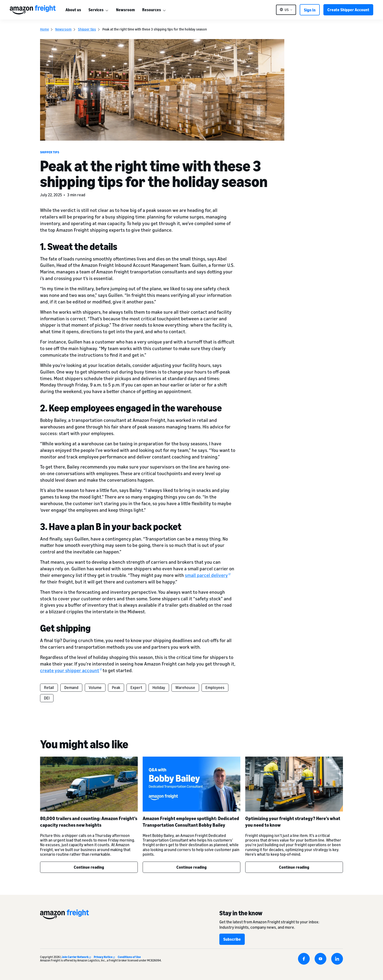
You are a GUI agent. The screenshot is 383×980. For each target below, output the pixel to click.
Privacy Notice (104, 957)
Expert (136, 688)
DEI (47, 698)
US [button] (287, 10)
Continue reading (89, 867)
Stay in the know (241, 913)
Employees (215, 688)
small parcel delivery (208, 575)
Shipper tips (87, 29)
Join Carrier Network (76, 957)
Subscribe (232, 939)
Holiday (159, 688)
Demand (71, 688)
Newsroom (125, 10)
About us (73, 10)
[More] (107, 10)
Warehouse (185, 688)
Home (44, 29)
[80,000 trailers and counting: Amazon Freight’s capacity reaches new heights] (89, 784)
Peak (116, 688)
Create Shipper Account (348, 10)
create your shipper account (71, 670)
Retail (49, 688)
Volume (95, 688)
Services (96, 10)
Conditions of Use (129, 957)
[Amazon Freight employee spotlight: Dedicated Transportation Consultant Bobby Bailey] (191, 784)
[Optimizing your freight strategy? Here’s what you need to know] (294, 784)
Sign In (310, 10)
